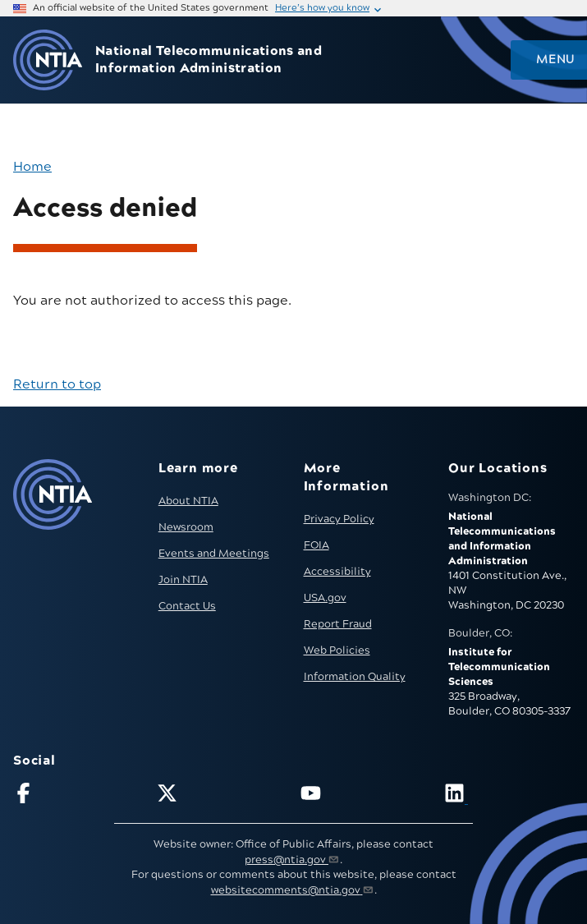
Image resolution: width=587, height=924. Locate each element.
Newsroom (186, 527)
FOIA (316, 545)
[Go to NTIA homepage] (48, 60)
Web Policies (337, 650)
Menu (555, 60)
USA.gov (325, 598)
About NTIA (188, 501)
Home (32, 167)
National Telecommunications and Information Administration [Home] (209, 60)
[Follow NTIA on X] (222, 796)
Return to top (57, 384)
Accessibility (337, 572)
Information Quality (355, 677)
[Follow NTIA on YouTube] (365, 796)
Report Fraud (338, 624)
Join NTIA (183, 580)
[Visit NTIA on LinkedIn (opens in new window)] (509, 796)
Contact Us (187, 606)
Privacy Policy (339, 519)
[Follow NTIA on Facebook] (78, 796)
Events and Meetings (214, 554)
